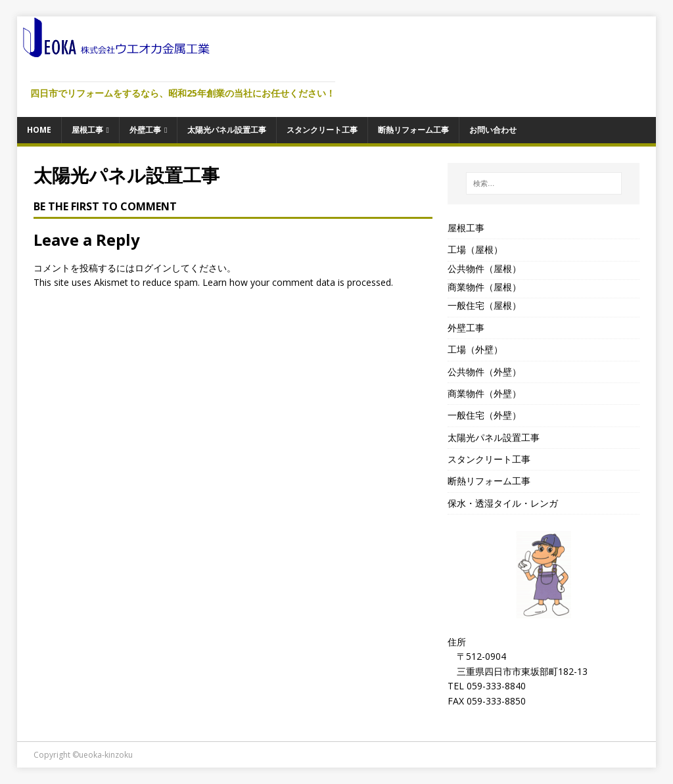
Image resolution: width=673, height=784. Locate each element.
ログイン (153, 268)
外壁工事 (145, 130)
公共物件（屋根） (484, 268)
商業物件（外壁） (484, 393)
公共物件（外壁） (484, 372)
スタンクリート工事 (322, 130)
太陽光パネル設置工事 (227, 130)
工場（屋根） (475, 249)
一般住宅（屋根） (484, 305)
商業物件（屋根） (484, 287)
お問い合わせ (493, 130)
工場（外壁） (475, 349)
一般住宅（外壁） (484, 415)
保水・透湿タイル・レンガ (503, 503)
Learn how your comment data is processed (297, 282)
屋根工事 (87, 130)
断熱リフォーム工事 (413, 130)
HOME (39, 130)
